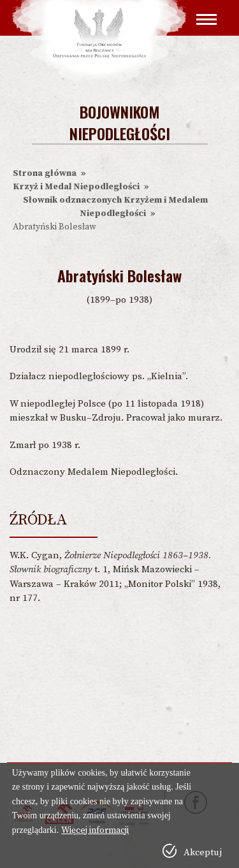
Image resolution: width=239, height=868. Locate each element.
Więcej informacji (95, 830)
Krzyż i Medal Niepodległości (76, 187)
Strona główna (45, 173)
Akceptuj (203, 852)
